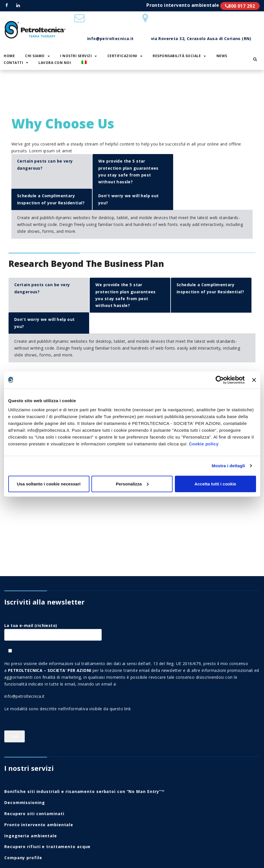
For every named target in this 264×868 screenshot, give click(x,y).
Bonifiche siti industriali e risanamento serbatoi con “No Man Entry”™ (84, 791)
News (222, 56)
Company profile (23, 858)
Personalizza (132, 484)
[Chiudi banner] (254, 380)
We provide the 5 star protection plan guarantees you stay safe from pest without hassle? (128, 171)
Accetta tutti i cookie (215, 484)
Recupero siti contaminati (34, 814)
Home (12, 92)
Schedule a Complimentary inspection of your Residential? (51, 199)
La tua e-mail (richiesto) (53, 630)
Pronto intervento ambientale (39, 825)
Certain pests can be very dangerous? (45, 164)
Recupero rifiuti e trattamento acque (47, 847)
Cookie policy (204, 444)
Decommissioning (25, 802)
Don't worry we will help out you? (129, 199)
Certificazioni (125, 56)
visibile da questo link (110, 709)
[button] (255, 59)
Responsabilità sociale (179, 56)
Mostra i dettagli (228, 466)
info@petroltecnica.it (24, 696)
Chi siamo (37, 56)
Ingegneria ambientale (31, 836)
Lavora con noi (55, 63)
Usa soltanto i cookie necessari (49, 484)
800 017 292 (240, 6)
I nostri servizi (78, 56)
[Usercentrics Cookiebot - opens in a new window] (220, 380)
